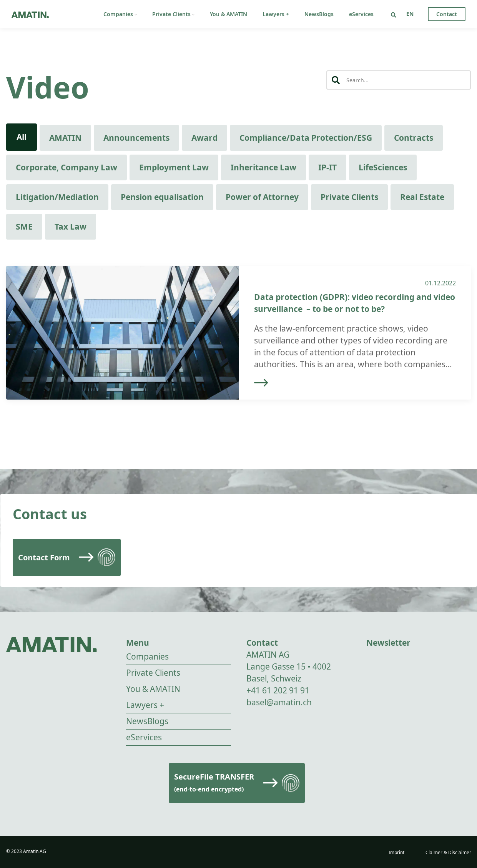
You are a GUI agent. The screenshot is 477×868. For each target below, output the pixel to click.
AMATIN (65, 138)
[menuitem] (410, 14)
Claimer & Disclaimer (448, 852)
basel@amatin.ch (279, 702)
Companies (120, 14)
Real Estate (422, 197)
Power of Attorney (262, 197)
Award (204, 138)
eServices (361, 14)
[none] (410, 14)
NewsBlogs (319, 14)
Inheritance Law (263, 167)
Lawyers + (276, 14)
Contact (447, 14)
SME (24, 227)
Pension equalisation (162, 197)
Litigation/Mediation (57, 197)
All (22, 137)
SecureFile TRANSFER (214, 782)
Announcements (136, 138)
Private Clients (173, 14)
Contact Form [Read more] (44, 557)
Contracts (414, 138)
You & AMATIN (229, 14)
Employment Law (174, 167)
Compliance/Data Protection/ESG (306, 138)
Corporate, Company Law (66, 167)
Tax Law (71, 227)
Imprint (396, 852)
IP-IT (327, 167)
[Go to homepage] (30, 14)
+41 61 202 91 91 (278, 690)
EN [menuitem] (410, 14)
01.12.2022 (440, 283)
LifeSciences (383, 167)
